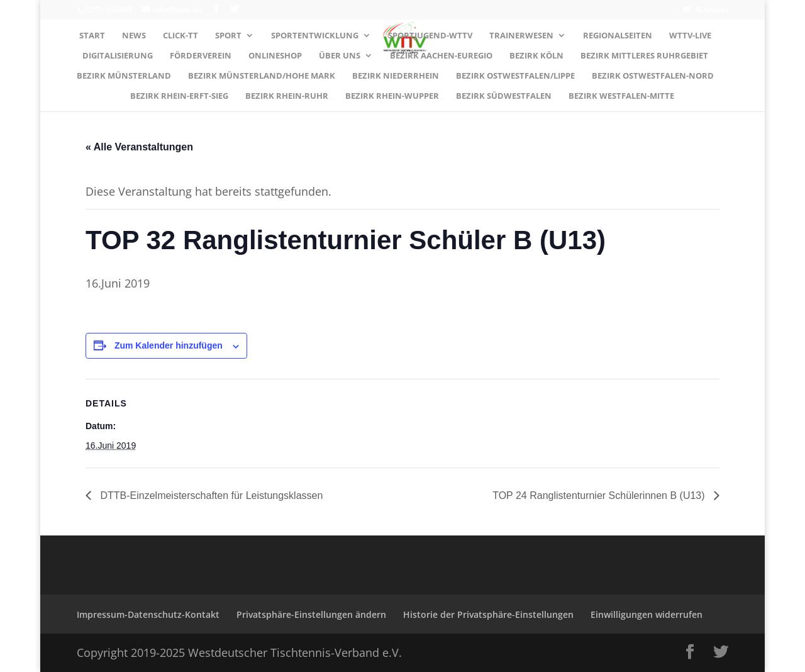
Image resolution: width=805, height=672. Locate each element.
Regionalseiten (618, 36)
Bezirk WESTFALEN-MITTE (621, 96)
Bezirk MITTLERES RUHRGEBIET (644, 56)
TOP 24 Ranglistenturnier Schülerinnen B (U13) (600, 496)
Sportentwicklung (315, 36)
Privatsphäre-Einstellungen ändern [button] (311, 614)
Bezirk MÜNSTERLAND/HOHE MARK (262, 76)
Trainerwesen (521, 36)
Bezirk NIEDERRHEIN (396, 76)
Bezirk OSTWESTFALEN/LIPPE (515, 76)
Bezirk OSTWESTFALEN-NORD (653, 76)
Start (92, 36)
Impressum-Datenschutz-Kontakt (148, 614)
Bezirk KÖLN (536, 56)
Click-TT (180, 36)
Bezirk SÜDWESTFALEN (504, 96)
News (134, 36)
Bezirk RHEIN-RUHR (287, 96)
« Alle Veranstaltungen (139, 147)
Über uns (340, 56)
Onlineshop (275, 56)
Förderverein (201, 56)
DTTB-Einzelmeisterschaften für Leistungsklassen (210, 496)
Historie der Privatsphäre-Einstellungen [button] (488, 614)
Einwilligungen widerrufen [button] (647, 614)
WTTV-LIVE (690, 36)
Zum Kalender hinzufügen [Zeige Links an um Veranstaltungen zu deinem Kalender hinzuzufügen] (169, 345)
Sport (228, 36)
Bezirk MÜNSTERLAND (124, 76)
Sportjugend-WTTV (430, 36)
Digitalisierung (118, 56)
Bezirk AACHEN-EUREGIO (441, 56)
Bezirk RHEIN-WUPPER (392, 96)
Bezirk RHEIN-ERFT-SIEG (179, 96)
